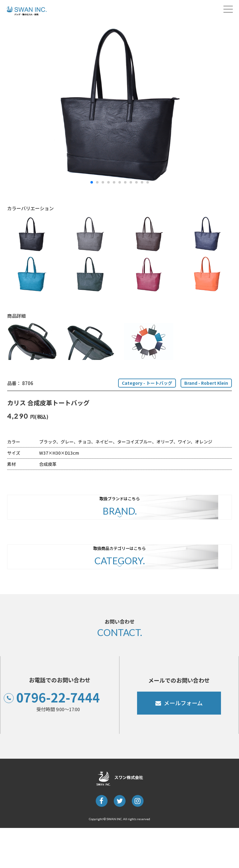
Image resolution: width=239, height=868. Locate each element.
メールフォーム (184, 743)
